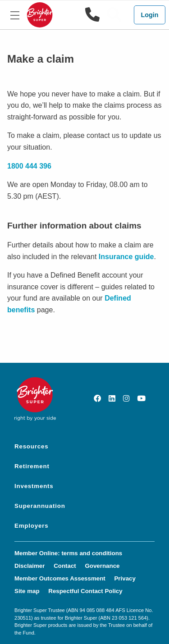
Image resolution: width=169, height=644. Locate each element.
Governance (102, 566)
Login (149, 15)
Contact (65, 566)
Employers (31, 526)
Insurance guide (126, 257)
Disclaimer (30, 566)
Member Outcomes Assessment (60, 578)
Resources (31, 446)
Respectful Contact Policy (85, 591)
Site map (27, 591)
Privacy (125, 578)
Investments (34, 486)
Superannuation (40, 506)
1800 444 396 (29, 166)
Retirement (32, 466)
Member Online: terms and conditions (68, 553)
